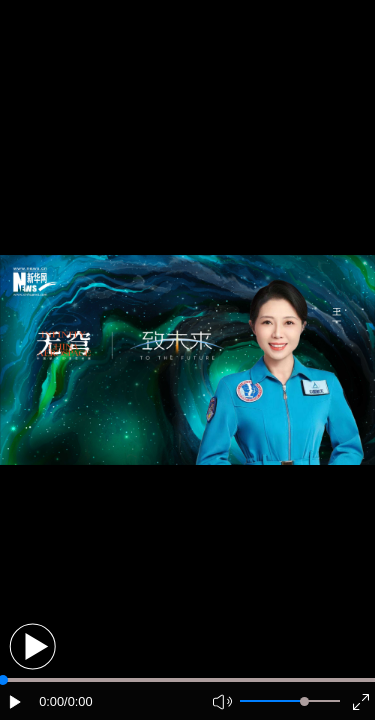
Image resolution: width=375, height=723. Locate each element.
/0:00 (78, 701)
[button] (32, 646)
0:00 (51, 701)
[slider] (304, 701)
